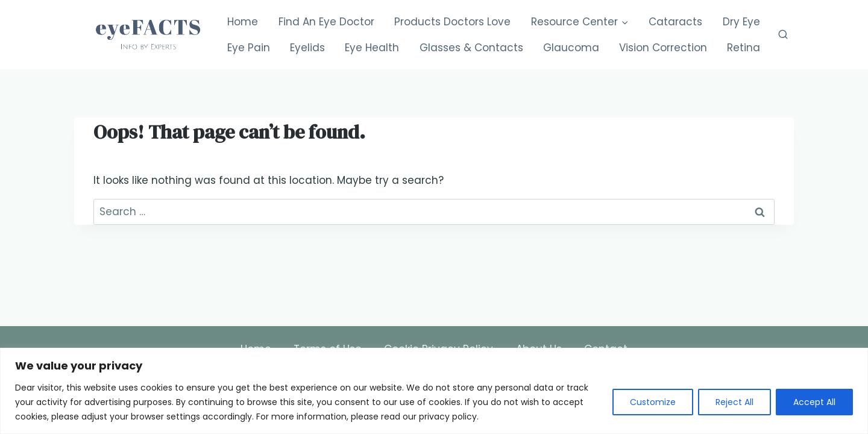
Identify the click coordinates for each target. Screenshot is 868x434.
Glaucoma (571, 48)
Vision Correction (663, 48)
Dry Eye (741, 22)
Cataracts (675, 22)
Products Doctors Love (452, 22)
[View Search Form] (783, 35)
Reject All (734, 402)
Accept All (814, 402)
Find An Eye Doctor (326, 22)
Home (243, 22)
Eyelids (307, 48)
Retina (744, 48)
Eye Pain (249, 48)
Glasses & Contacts (471, 48)
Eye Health (372, 48)
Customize (653, 402)
